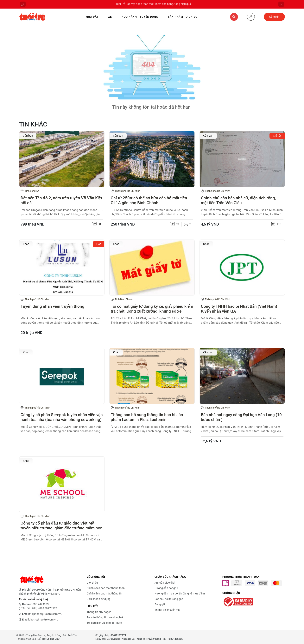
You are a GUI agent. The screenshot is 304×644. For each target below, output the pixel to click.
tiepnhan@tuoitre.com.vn (46, 614)
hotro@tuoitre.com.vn (44, 620)
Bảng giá (160, 604)
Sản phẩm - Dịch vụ (183, 17)
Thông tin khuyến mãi (167, 610)
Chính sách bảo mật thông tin (104, 593)
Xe (110, 17)
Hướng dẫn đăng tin (167, 588)
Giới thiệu (92, 583)
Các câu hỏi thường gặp (169, 599)
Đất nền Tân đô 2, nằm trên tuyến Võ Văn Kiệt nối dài (61, 200)
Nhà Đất (92, 17)
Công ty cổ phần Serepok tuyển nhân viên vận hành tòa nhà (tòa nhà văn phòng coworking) (62, 417)
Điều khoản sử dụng (99, 599)
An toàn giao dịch (165, 583)
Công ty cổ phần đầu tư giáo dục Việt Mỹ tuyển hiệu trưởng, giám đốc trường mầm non (62, 526)
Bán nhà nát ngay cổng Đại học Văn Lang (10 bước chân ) (241, 417)
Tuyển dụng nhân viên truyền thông (52, 306)
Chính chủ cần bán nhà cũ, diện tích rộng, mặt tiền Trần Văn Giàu (238, 200)
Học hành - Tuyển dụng (140, 17)
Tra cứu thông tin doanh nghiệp (105, 617)
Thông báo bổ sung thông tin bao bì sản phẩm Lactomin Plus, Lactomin (147, 417)
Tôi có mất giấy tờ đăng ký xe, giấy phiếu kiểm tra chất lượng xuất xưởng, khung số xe (152, 309)
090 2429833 (41, 604)
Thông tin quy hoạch (99, 612)
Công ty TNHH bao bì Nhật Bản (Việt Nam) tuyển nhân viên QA (239, 309)
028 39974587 (48, 608)
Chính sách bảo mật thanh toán (106, 588)
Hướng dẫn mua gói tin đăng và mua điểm (180, 593)
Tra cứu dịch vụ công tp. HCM (104, 623)
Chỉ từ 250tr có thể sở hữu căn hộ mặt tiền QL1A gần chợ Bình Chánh (149, 200)
